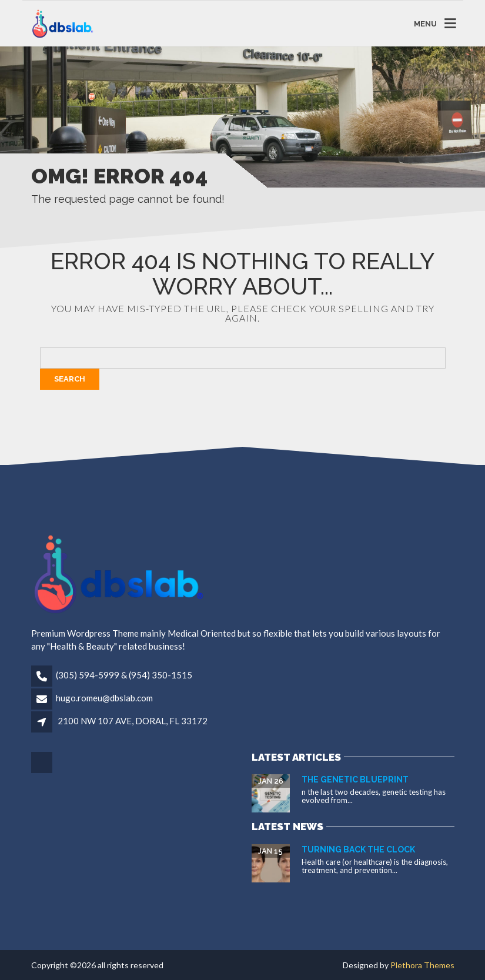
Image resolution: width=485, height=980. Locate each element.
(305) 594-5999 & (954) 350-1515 (124, 675)
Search (70, 379)
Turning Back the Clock (358, 849)
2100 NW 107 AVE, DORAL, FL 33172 (133, 721)
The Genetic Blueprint (355, 780)
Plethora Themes (422, 965)
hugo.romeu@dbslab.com (104, 698)
